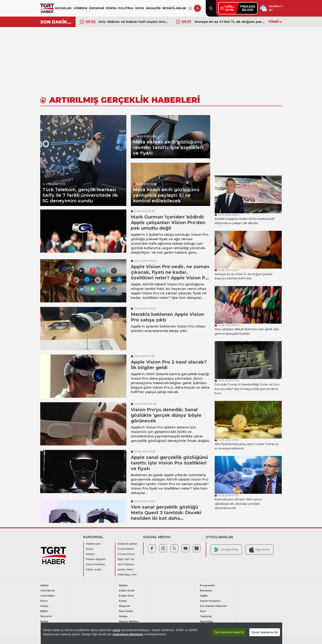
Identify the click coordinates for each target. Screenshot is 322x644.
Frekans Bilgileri (96, 559)
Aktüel (44, 585)
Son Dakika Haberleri (213, 606)
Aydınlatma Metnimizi (128, 634)
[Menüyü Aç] (190, 8)
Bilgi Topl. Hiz (126, 559)
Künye (90, 549)
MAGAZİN (153, 8)
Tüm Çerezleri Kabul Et (229, 632)
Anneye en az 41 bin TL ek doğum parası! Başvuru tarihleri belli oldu (230, 22)
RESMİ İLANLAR (174, 8)
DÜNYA (111, 8)
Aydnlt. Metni (125, 570)
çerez (116, 630)
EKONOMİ (96, 8)
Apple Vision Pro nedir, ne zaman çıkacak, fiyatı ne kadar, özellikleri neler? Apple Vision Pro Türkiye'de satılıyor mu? (171, 275)
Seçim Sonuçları (210, 601)
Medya (123, 616)
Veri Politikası (126, 564)
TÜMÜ (275, 22)
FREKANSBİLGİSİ (248, 8)
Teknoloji (206, 616)
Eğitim (44, 611)
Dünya (44, 606)
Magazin (124, 606)
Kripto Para (126, 596)
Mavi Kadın (126, 611)
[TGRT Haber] (47, 8)
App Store (259, 549)
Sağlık (204, 596)
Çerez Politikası (95, 564)
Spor (203, 611)
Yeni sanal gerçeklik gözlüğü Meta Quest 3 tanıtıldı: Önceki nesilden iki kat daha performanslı (166, 515)
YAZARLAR (63, 8)
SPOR (140, 8)
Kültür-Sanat (127, 591)
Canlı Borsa (48, 591)
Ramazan (206, 591)
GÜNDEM (80, 8)
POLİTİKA (126, 8)
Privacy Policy (126, 554)
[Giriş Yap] (197, 8)
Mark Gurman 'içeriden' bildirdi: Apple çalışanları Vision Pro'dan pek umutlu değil (168, 223)
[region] (161, 633)
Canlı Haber (48, 596)
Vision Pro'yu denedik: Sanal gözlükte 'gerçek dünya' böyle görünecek (166, 415)
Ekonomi (46, 616)
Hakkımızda (93, 544)
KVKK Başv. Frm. (127, 575)
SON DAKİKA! (56, 22)
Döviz (44, 601)
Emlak (44, 622)
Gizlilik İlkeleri (126, 549)
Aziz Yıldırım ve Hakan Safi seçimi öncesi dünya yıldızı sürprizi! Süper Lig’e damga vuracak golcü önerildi (134, 22)
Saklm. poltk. (94, 570)
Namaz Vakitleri (129, 622)
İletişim (90, 554)
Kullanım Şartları (128, 544)
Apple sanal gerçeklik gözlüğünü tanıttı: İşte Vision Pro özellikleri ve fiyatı (169, 463)
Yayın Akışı (206, 622)
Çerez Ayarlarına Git (265, 632)
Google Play (226, 550)
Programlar (207, 585)
